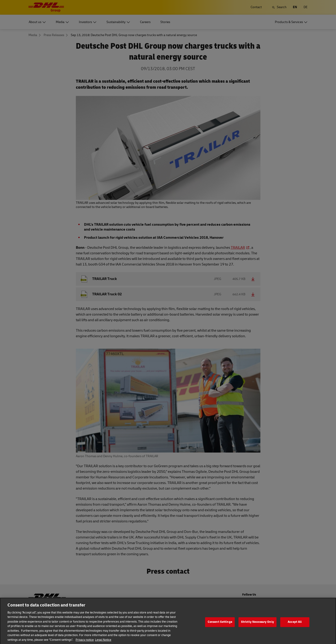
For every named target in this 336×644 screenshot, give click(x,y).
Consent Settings (220, 626)
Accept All (295, 626)
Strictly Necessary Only (257, 626)
